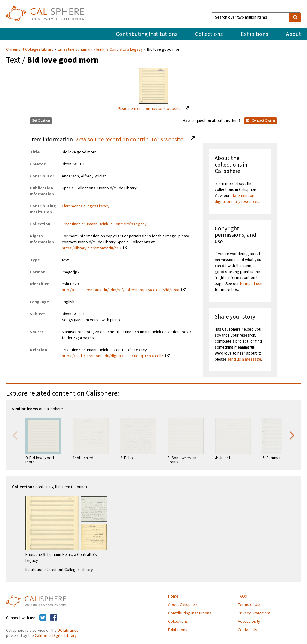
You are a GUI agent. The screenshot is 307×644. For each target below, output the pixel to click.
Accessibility (249, 622)
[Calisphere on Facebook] (54, 618)
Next (292, 435)
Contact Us (247, 630)
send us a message (244, 359)
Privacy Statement (254, 613)
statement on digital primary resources (237, 199)
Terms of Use (250, 605)
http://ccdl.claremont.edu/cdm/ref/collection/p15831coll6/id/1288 (121, 290)
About (294, 34)
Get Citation (41, 121)
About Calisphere (183, 605)
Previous (15, 435)
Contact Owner (261, 121)
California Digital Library (56, 636)
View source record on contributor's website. (130, 140)
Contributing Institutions (147, 34)
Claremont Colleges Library (30, 49)
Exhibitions (254, 34)
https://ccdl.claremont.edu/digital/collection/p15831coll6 (113, 356)
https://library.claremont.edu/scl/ (91, 248)
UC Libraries (68, 631)
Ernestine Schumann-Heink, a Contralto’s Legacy (100, 49)
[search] (295, 17)
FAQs (242, 596)
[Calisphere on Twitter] (43, 618)
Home (173, 596)
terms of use (251, 284)
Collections (209, 34)
